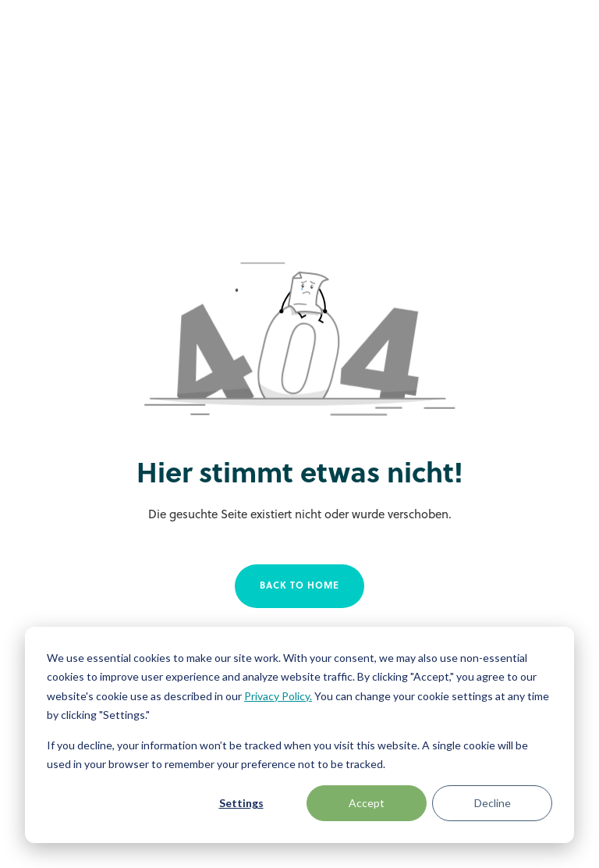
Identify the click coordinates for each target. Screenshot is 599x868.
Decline (493, 803)
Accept (367, 803)
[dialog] (299, 735)
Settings (241, 803)
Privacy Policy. (278, 696)
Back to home (299, 586)
